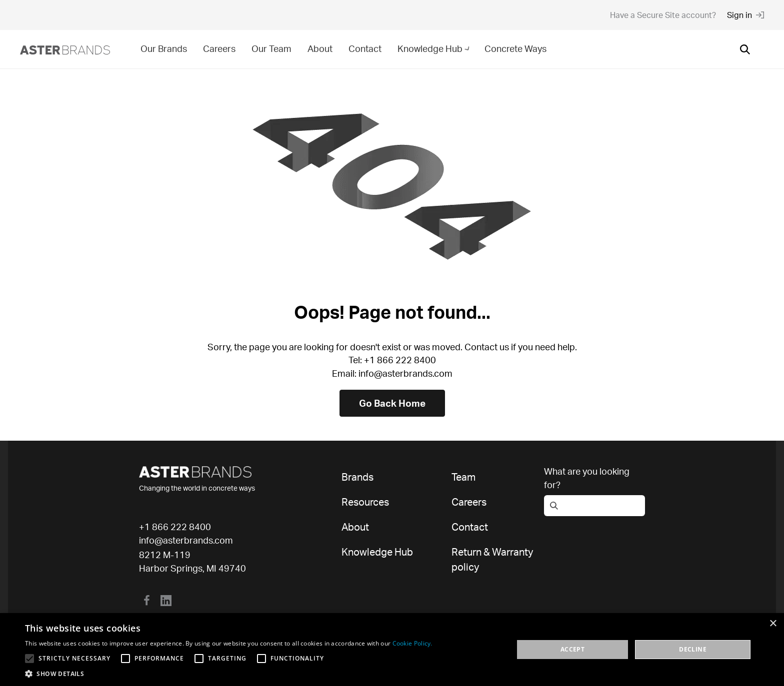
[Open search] (745, 49)
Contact (365, 48)
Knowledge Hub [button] (435, 48)
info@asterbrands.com (186, 540)
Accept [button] (572, 649)
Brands (357, 477)
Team (463, 477)
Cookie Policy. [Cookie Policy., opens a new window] (412, 643)
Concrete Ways (515, 48)
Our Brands (164, 48)
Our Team (271, 48)
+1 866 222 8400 (175, 527)
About (320, 48)
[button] (229, 674)
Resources (365, 502)
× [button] (773, 624)
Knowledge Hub (377, 552)
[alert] (392, 650)
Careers (219, 48)
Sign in (745, 15)
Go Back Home (392, 403)
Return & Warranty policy (492, 559)
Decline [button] (693, 649)
